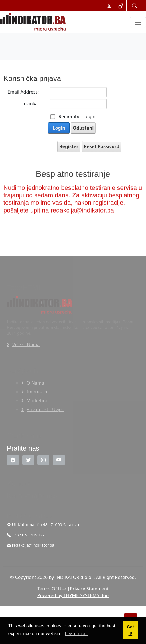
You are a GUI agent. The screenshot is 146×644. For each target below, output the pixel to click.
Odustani (83, 128)
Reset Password (102, 146)
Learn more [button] (77, 634)
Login (59, 128)
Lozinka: (30, 104)
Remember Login (77, 116)
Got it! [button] (130, 630)
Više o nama (26, 344)
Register (69, 146)
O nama (35, 383)
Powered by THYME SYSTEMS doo (73, 595)
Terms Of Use (52, 589)
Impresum (38, 392)
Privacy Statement (89, 589)
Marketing (37, 401)
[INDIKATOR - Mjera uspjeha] (34, 22)
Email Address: (23, 92)
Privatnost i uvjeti (45, 409)
